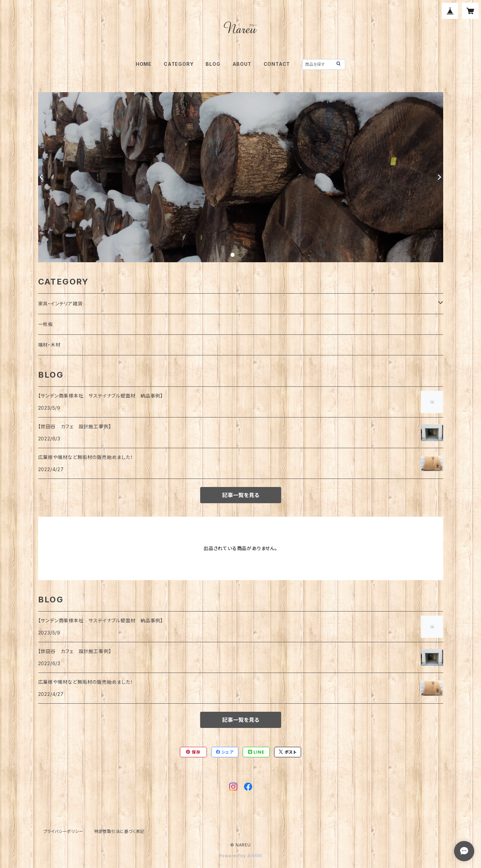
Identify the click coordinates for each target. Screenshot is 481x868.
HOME (144, 64)
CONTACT (277, 64)
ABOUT (242, 64)
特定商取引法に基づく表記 (119, 831)
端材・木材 (49, 345)
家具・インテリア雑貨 (60, 304)
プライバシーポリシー (63, 831)
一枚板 (46, 324)
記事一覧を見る (241, 495)
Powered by (241, 856)
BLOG (213, 64)
